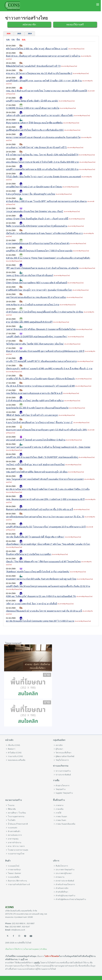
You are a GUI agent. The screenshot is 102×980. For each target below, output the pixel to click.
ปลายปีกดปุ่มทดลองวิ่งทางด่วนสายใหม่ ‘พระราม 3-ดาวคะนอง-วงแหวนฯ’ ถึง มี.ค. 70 (45, 517)
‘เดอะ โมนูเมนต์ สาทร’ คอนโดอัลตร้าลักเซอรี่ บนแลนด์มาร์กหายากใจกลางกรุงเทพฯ (45, 479)
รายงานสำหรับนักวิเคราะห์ (19, 884)
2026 (8, 34)
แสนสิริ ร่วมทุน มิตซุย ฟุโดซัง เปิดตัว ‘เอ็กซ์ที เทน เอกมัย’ (32, 101)
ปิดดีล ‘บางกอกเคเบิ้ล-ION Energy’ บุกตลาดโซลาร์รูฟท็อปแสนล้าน (37, 226)
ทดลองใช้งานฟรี (75, 24)
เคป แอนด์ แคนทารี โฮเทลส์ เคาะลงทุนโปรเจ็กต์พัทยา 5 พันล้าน (36, 440)
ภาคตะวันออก (61, 816)
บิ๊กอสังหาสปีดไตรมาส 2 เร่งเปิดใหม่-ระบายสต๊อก (29, 554)
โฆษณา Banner (14, 873)
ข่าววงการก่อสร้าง (63, 771)
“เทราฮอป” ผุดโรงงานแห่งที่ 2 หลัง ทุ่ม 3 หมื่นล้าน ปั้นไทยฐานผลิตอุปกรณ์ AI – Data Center (48, 447)
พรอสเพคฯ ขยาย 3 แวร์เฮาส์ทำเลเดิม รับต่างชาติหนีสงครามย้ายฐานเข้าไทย (41, 579)
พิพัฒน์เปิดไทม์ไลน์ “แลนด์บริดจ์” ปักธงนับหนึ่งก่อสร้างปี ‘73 (33, 66)
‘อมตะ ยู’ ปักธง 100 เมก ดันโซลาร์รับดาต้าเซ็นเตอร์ (30, 275)
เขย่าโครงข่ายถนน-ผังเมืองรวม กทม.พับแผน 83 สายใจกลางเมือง (36, 297)
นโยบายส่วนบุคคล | (32, 949)
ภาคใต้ (58, 813)
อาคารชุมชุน (13, 839)
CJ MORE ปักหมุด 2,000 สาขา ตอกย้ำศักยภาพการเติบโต (33, 108)
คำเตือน (44, 949)
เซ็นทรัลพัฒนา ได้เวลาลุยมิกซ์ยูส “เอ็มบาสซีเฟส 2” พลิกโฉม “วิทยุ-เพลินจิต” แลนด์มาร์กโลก (48, 544)
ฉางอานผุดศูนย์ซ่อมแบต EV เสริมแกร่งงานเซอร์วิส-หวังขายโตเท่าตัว (38, 243)
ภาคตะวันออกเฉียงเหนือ (65, 824)
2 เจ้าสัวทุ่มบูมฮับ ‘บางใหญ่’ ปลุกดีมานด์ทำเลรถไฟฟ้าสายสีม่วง (35, 401)
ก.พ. (13, 39)
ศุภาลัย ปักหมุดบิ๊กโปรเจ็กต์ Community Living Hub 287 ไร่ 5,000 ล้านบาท (40, 621)
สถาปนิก (59, 745)
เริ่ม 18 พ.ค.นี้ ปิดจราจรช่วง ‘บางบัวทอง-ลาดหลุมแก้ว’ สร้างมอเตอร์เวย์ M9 (40, 386)
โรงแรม (11, 805)
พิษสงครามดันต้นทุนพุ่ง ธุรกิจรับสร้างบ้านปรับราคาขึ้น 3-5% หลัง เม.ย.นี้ (39, 509)
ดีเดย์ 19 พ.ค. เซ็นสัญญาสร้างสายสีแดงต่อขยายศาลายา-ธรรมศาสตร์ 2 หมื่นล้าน (43, 56)
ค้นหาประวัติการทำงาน (17, 881)
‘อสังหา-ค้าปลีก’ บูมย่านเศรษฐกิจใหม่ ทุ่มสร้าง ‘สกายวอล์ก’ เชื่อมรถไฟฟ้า (40, 115)
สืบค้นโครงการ (62, 866)
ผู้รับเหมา (59, 749)
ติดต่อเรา (12, 749)
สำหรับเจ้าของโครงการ (65, 884)
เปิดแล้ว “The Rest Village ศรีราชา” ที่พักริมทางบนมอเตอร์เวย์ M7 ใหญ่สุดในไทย (43, 562)
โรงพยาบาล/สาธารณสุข (18, 850)
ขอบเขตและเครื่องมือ (17, 760)
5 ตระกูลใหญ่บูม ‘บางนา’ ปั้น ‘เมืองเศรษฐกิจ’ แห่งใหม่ (31, 194)
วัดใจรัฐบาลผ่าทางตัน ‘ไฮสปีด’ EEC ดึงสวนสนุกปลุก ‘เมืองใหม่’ (35, 344)
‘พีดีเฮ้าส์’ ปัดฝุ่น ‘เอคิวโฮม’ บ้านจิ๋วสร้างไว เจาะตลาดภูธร (32, 415)
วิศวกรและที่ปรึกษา (63, 753)
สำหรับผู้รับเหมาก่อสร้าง (65, 896)
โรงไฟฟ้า (12, 820)
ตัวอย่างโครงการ (63, 786)
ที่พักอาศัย (12, 809)
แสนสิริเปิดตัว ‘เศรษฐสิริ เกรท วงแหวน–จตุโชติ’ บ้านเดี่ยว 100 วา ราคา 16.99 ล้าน (44, 81)
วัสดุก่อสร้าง (61, 789)
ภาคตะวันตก (61, 820)
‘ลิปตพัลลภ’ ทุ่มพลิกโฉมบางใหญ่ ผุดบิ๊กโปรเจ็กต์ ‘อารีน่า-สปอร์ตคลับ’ (38, 572)
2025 (19, 34)
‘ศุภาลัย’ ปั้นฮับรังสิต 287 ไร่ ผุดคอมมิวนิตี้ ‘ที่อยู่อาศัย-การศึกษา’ (35, 537)
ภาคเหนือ (59, 809)
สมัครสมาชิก (29, 24)
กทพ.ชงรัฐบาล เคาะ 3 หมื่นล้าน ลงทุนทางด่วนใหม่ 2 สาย (33, 305)
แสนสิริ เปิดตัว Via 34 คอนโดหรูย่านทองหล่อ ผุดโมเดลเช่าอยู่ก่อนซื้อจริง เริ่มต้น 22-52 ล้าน (48, 586)
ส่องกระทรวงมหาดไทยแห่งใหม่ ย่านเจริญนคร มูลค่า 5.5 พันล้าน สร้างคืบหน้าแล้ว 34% (46, 430)
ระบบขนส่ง (12, 828)
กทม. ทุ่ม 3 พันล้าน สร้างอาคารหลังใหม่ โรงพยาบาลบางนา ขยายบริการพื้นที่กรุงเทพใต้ (46, 91)
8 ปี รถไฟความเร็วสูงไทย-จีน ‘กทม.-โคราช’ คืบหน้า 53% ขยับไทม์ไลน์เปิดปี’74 (42, 155)
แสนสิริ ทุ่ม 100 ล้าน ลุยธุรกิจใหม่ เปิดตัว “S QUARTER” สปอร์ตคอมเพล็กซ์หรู (42, 457)
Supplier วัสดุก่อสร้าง (64, 793)
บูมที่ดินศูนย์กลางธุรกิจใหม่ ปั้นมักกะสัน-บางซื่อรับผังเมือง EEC (35, 130)
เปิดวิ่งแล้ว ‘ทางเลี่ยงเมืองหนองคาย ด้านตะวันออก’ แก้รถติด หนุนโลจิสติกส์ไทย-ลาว (44, 233)
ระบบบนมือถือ (14, 877)
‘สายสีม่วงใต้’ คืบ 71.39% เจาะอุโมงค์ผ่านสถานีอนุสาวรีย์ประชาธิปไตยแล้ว (41, 379)
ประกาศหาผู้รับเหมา (64, 873)
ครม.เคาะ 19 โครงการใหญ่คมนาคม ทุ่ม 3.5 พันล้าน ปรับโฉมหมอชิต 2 (39, 73)
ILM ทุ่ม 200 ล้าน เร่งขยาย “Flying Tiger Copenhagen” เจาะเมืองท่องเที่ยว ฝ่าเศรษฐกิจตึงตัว (48, 258)
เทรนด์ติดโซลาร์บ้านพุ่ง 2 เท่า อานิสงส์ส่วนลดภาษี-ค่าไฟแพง (34, 187)
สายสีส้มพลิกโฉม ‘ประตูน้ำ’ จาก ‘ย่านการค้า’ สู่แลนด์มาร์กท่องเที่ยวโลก (39, 290)
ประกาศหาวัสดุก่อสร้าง (65, 870)
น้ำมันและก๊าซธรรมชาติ (18, 824)
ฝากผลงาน (60, 877)
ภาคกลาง (59, 805)
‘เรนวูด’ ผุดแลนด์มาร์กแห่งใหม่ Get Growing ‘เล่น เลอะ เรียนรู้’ (35, 211)
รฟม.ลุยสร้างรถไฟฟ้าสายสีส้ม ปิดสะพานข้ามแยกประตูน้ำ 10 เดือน (37, 472)
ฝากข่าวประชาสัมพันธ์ (65, 881)
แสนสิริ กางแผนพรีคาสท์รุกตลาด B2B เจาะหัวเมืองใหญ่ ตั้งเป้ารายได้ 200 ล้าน (42, 169)
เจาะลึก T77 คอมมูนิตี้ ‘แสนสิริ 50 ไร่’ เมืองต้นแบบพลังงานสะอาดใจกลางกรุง (41, 361)
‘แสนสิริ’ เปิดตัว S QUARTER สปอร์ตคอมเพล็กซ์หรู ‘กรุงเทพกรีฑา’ (37, 337)
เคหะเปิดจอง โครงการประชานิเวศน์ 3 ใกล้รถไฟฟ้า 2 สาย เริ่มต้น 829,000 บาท (42, 162)
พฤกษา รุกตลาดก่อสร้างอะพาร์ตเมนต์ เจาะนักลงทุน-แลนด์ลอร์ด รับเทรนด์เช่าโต (43, 137)
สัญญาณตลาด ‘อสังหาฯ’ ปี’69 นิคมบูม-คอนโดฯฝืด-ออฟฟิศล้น (34, 123)
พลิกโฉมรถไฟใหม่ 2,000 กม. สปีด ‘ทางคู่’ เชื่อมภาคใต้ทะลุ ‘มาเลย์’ (37, 49)
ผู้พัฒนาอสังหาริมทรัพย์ (65, 756)
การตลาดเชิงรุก (14, 870)
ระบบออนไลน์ (14, 866)
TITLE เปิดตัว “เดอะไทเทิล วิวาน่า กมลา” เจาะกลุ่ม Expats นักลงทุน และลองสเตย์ (43, 177)
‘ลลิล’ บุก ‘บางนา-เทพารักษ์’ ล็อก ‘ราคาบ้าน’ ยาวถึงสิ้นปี (31, 604)
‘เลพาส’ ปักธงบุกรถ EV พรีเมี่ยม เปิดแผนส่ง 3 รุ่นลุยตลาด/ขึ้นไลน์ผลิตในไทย (41, 329)
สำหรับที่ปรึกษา (62, 892)
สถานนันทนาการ (15, 835)
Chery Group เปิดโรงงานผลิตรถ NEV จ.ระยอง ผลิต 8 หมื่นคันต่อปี (37, 283)
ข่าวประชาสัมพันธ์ (63, 775)
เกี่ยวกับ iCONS (14, 745)
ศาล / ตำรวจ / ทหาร (16, 846)
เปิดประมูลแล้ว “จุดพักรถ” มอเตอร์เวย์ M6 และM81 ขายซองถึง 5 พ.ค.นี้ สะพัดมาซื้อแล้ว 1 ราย (49, 369)
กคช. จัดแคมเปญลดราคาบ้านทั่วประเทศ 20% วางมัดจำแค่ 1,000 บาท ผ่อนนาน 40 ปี (45, 499)
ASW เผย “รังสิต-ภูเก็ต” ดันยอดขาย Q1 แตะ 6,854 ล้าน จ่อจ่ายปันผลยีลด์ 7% (41, 596)
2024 (30, 34)
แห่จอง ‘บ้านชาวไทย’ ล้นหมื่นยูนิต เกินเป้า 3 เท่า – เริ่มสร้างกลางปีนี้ (37, 219)
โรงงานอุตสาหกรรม (16, 816)
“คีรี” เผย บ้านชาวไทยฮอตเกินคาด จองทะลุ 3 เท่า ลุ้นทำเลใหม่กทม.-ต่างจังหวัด (42, 268)
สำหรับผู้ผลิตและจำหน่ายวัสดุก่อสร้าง (71, 899)
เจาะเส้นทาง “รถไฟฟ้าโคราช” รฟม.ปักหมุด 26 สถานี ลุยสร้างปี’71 (36, 147)
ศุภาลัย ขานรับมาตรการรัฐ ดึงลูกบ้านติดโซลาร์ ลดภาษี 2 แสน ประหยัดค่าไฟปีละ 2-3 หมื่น (48, 489)
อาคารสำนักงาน (15, 842)
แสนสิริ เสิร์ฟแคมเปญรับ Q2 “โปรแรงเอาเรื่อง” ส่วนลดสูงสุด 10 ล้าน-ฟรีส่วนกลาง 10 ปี (46, 527)
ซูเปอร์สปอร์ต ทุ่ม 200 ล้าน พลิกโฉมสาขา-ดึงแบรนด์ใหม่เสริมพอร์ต (37, 408)
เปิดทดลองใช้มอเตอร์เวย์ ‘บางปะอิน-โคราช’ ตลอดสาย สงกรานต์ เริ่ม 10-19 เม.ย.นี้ (44, 611)
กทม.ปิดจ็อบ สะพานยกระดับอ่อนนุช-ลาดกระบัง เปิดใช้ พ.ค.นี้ (34, 393)
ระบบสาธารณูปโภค (16, 854)
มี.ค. (18, 39)
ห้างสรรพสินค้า (14, 831)
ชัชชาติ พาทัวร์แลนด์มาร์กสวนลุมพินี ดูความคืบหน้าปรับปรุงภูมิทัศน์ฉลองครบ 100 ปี (45, 351)
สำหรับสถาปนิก (62, 888)
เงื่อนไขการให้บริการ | (14, 949)
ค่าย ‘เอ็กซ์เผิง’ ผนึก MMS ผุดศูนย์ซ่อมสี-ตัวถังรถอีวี (29, 322)
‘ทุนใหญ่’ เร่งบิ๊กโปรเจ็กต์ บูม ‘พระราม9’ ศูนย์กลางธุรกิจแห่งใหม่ (35, 465)
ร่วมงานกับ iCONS (15, 756)
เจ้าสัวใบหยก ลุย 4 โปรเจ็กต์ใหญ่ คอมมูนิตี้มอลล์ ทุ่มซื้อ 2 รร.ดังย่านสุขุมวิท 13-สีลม (45, 312)
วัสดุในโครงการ (62, 760)
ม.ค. (8, 39)
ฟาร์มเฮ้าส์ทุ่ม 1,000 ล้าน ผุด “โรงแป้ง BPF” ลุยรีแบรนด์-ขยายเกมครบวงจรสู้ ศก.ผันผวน (46, 201)
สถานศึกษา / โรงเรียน (17, 813)
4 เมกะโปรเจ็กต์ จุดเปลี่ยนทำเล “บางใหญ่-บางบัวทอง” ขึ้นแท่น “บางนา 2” (39, 422)
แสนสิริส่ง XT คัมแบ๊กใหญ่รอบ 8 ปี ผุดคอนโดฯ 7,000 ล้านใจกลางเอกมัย (39, 251)
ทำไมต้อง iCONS (15, 753)
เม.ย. (24, 39)
